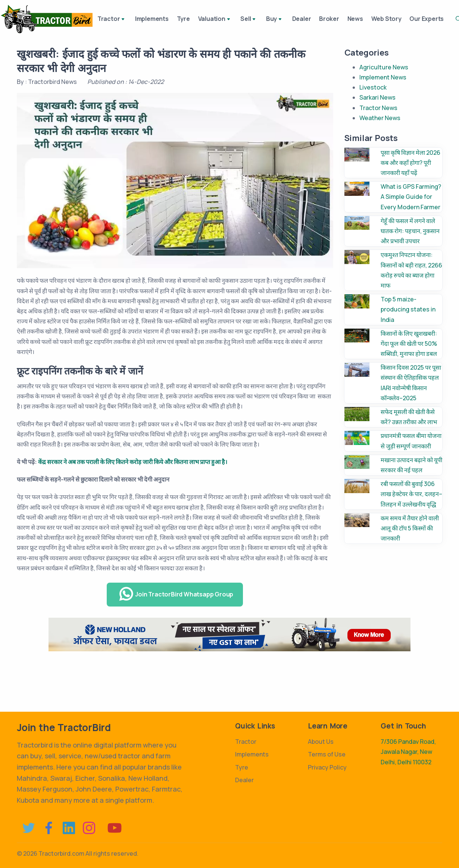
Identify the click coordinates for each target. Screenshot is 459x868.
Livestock (373, 87)
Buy (274, 19)
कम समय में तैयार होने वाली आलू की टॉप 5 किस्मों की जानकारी (410, 528)
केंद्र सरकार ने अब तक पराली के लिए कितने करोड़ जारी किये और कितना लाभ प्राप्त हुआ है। (133, 462)
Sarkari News (377, 97)
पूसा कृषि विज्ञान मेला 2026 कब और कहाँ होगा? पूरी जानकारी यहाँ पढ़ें (410, 163)
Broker (330, 19)
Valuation (217, 19)
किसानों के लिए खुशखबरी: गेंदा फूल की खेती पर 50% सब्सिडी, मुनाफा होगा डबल (409, 344)
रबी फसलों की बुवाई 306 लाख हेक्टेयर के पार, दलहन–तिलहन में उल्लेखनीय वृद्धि (411, 494)
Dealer (300, 19)
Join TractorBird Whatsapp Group (176, 594)
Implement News (383, 77)
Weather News (380, 118)
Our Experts (432, 19)
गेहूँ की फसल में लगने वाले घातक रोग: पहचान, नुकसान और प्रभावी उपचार (410, 231)
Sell (250, 19)
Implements (151, 19)
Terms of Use (327, 754)
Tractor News (378, 108)
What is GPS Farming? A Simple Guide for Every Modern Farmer (411, 197)
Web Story (390, 19)
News (357, 19)
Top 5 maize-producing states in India (408, 309)
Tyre (184, 19)
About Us (321, 742)
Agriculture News (384, 67)
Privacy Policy (327, 767)
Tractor (112, 19)
